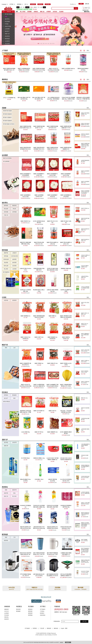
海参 (44, 7)
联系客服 (30, 615)
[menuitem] (7, 4)
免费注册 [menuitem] (87, 4)
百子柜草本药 (20, 9)
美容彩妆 (7, 36)
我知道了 (68, 642)
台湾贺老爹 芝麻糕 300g (85, 430)
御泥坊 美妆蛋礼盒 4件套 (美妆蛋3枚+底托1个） (85, 515)
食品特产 (7, 31)
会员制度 (7, 613)
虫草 (21, 7)
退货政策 (30, 609)
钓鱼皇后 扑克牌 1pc (85, 457)
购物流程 (7, 609)
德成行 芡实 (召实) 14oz (85, 304)
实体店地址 (43, 615)
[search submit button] (76, 8)
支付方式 (7, 611)
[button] (13, 12)
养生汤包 (35, 9)
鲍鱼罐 (35, 7)
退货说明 (30, 613)
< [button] (81, 51)
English (63, 628)
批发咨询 (7, 619)
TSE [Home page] (8, 8)
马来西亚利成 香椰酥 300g (85, 420)
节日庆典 (7, 44)
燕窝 (18, 7)
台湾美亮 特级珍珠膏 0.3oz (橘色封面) (85, 494)
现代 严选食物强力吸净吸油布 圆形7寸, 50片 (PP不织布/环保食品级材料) (85, 552)
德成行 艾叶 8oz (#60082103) (85, 325)
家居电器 (7, 39)
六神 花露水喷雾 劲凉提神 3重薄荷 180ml (85, 446)
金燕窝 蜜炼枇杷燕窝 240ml (85, 162)
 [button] (14, 14)
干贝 (38, 7)
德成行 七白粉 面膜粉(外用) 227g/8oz (85, 504)
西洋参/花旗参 (9, 14)
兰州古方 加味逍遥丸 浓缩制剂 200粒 (85, 288)
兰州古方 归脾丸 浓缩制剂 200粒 (85, 257)
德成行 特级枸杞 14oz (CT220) (85, 373)
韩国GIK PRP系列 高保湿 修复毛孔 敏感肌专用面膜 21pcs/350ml (85, 525)
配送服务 (18, 611)
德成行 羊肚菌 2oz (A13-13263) (85, 362)
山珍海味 (7, 29)
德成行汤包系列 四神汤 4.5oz (85, 230)
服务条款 (56, 628)
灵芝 (24, 7)
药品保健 (7, 21)
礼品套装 (7, 41)
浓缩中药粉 (26, 9)
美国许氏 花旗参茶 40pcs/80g (85, 136)
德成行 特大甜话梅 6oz (85, 409)
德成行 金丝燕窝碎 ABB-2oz (85, 172)
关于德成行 (43, 609)
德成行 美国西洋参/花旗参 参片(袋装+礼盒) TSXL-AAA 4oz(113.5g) (85, 146)
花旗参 (27, 7)
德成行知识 (87, 12)
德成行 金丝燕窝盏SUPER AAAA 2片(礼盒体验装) (85, 194)
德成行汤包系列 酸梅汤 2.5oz (85, 220)
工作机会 (42, 611)
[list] (33, 8)
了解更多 (61, 642)
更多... (88, 51)
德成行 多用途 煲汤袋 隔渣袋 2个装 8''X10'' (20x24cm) (85, 562)
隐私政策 (49, 628)
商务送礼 (7, 617)
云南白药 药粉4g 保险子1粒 (85, 278)
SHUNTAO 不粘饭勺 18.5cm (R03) (85, 573)
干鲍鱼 (31, 7)
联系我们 (42, 613)
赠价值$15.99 (21, 53)
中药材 (7, 24)
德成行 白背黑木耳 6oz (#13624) (85, 383)
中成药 (31, 9)
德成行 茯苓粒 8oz (85, 209)
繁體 (66, 628)
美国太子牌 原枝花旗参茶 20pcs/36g (85, 125)
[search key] (63, 8)
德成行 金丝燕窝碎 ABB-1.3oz (85, 183)
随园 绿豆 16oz (85, 399)
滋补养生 (7, 19)
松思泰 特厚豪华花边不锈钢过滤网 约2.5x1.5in (85, 467)
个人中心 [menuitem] (72, 4)
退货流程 (30, 611)
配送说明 (18, 609)
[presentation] (46, 29)
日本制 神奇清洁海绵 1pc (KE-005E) (85, 478)
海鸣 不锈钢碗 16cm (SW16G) (85, 541)
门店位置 (42, 628)
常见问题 (7, 615)
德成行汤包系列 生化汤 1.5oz (85, 241)
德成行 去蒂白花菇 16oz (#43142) (85, 351)
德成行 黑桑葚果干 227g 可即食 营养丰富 (85, 336)
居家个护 (7, 34)
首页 (17, 12)
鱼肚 (41, 7)
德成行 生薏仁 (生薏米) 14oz (85, 315)
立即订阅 (84, 621)
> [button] (84, 51)
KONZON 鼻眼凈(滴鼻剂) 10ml (85, 267)
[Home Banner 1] (46, 29)
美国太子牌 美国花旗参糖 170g (85, 114)
